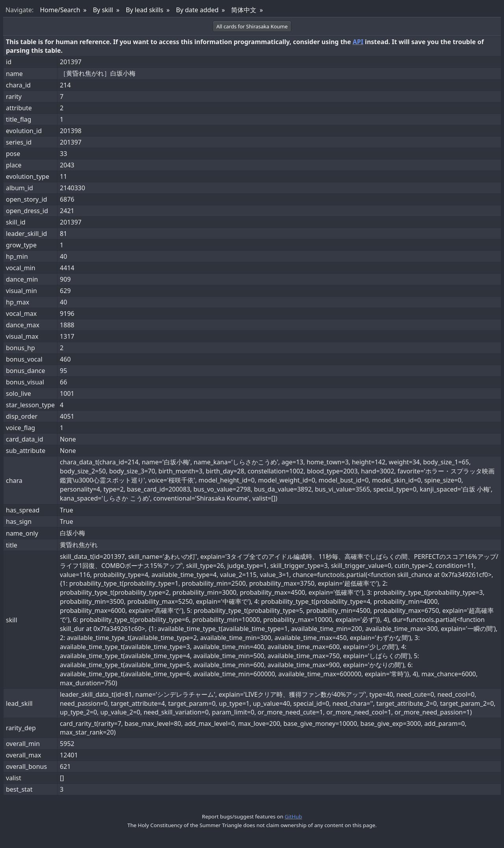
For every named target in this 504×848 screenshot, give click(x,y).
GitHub (293, 816)
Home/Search (60, 10)
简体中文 (244, 10)
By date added (197, 10)
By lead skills (145, 10)
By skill (103, 10)
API (358, 42)
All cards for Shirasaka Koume (252, 26)
